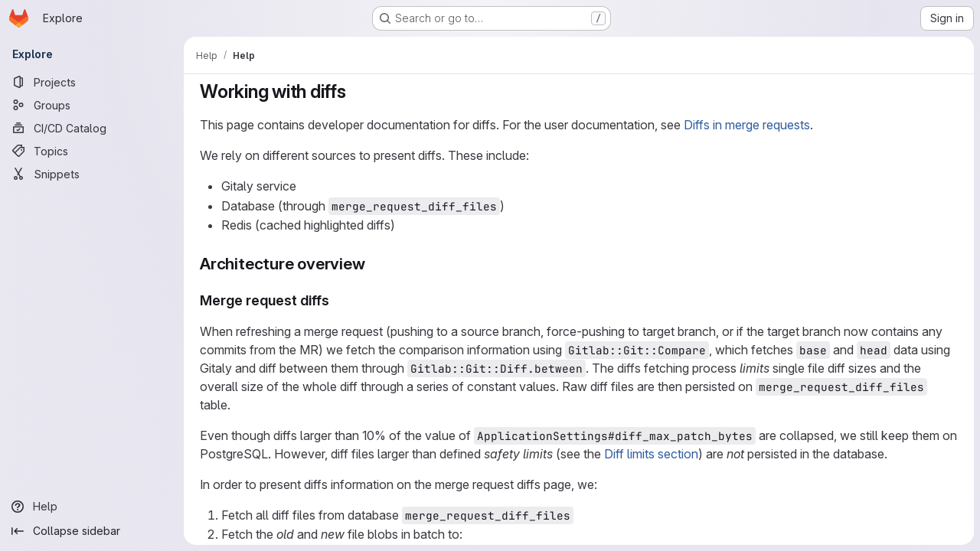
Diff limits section (651, 454)
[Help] (92, 507)
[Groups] (92, 105)
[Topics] (92, 151)
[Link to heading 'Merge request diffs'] (337, 300)
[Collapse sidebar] (92, 531)
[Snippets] (92, 174)
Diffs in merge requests (747, 125)
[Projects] (92, 82)
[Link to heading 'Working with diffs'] (356, 91)
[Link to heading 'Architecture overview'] (374, 264)
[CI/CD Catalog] (92, 128)
